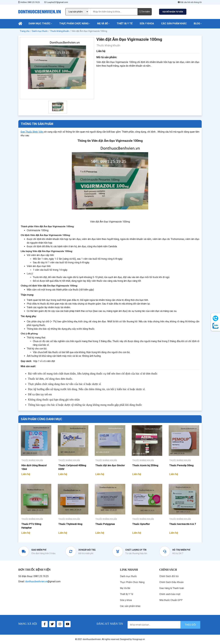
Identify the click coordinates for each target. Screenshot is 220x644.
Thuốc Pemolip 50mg (181, 465)
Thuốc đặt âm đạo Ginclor (110, 465)
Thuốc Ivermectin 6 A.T (183, 524)
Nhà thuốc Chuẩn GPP (171, 600)
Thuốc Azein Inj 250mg (145, 465)
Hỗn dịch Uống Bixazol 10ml (34, 467)
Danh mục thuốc (39, 24)
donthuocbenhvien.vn (36, 581)
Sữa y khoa (147, 24)
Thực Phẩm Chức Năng (74, 24)
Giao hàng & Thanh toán (172, 588)
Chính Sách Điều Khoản (171, 582)
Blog (197, 24)
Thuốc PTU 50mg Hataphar (31, 526)
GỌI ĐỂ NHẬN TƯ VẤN (173, 12)
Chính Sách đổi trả (169, 576)
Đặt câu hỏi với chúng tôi (190, 2)
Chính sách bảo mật (170, 594)
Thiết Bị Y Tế (125, 24)
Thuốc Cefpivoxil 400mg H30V (72, 467)
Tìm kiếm (145, 12)
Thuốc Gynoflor (141, 524)
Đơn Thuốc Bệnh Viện (32, 132)
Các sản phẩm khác (174, 24)
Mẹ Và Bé (103, 24)
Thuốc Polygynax (105, 524)
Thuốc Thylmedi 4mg (70, 524)
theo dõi (190, 625)
